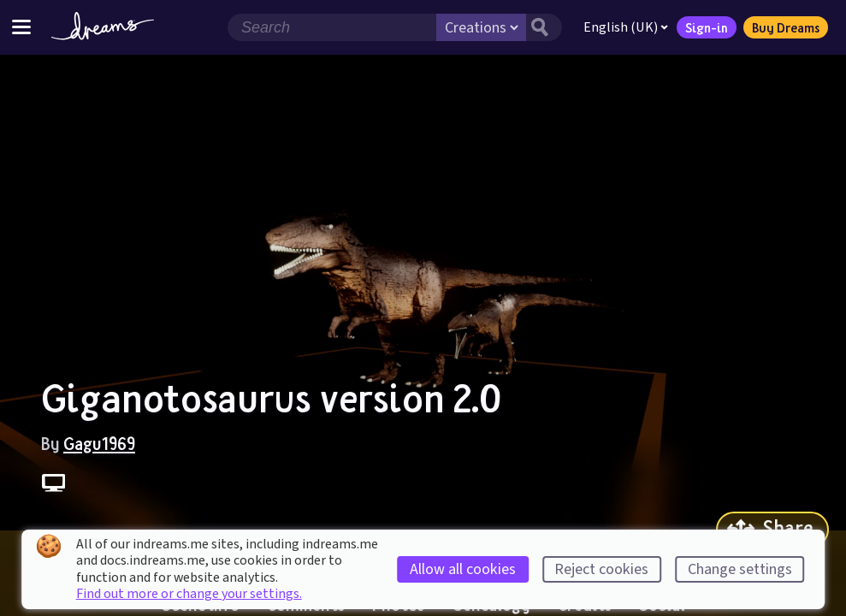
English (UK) (626, 27)
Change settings (740, 569)
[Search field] (332, 27)
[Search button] (544, 27)
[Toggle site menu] (21, 27)
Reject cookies (601, 569)
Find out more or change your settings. (189, 594)
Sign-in (707, 27)
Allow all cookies (463, 569)
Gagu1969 (99, 443)
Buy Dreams (786, 27)
